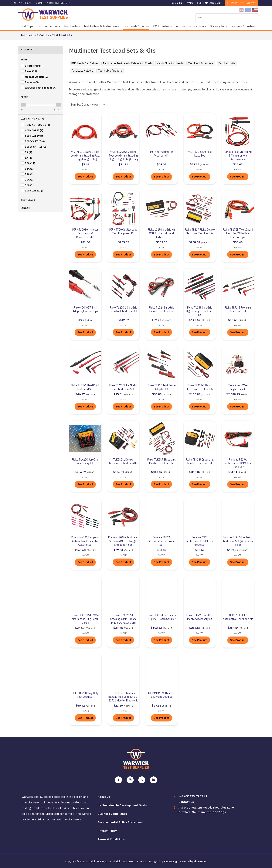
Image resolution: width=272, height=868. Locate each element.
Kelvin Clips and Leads (170, 63)
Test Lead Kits (59, 35)
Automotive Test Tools (191, 26)
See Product (85, 176)
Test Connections (48, 26)
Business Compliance (112, 813)
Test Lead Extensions (201, 63)
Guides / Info (218, 26)
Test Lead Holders (82, 71)
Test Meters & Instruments (101, 26)
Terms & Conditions (111, 839)
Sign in (177, 3)
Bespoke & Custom (243, 26)
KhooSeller (200, 861)
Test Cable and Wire (110, 71)
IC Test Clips (25, 26)
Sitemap (142, 861)
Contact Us (186, 801)
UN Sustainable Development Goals (122, 805)
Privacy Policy (107, 830)
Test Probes (72, 26)
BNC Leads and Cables (85, 63)
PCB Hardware (163, 26)
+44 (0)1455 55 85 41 (193, 796)
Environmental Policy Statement (120, 822)
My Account (213, 3)
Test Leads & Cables (136, 26)
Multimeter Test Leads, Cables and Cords (128, 63)
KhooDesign (171, 861)
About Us (104, 796)
